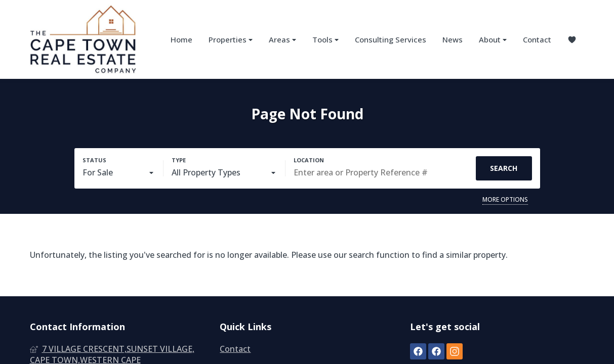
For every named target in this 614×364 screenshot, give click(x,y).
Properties (231, 40)
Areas (282, 40)
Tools (325, 40)
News (453, 39)
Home (181, 39)
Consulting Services (391, 39)
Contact (537, 39)
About (493, 40)
